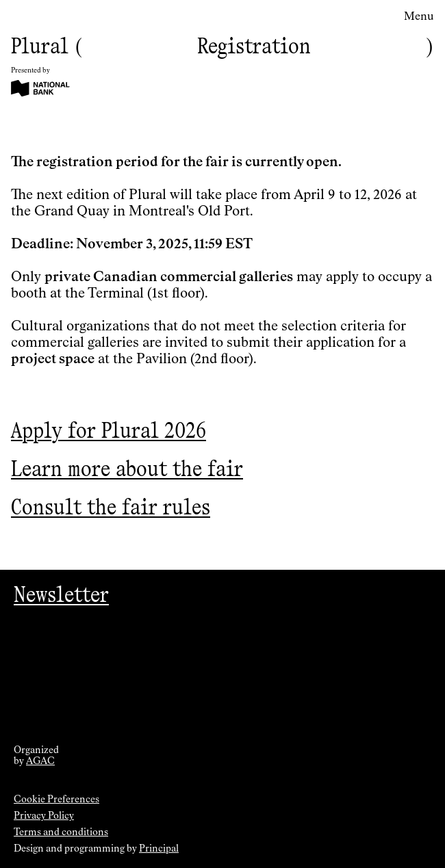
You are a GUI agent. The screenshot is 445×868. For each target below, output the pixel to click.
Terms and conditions (61, 832)
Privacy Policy (44, 816)
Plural (40, 45)
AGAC (40, 761)
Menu (419, 17)
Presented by (30, 70)
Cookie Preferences (56, 800)
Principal (159, 849)
